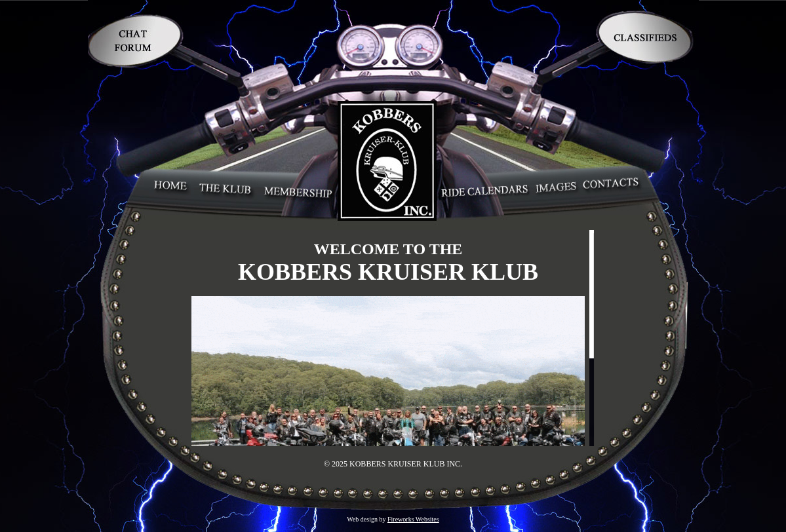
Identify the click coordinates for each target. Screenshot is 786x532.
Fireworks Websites (413, 519)
